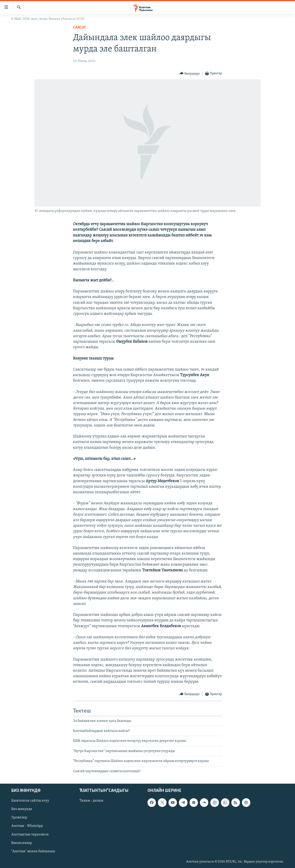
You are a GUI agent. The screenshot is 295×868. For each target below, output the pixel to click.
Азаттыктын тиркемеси (30, 834)
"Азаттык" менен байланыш (33, 851)
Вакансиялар (22, 843)
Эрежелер (19, 818)
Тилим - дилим (91, 801)
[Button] (190, 74)
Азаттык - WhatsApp (27, 826)
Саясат (79, 28)
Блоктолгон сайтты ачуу (30, 801)
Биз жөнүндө (22, 809)
